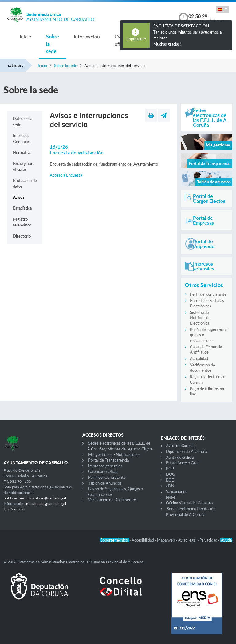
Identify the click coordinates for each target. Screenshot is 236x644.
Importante (136, 39)
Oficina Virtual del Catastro (189, 503)
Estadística (22, 208)
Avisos (19, 197)
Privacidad (209, 540)
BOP (170, 469)
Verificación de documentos (203, 368)
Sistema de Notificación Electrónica (200, 318)
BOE (170, 480)
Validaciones (177, 491)
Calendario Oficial (103, 471)
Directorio (22, 236)
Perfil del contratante (208, 294)
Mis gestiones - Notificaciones (114, 454)
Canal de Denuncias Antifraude (207, 350)
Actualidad (199, 358)
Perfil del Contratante (107, 477)
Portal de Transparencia (108, 460)
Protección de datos (25, 183)
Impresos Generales (22, 138)
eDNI (171, 486)
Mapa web (166, 540)
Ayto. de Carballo (181, 446)
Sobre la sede (53, 44)
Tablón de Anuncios (105, 483)
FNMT (172, 497)
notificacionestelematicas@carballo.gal (35, 498)
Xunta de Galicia (180, 457)
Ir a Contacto (14, 509)
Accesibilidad (143, 540)
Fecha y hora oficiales (24, 166)
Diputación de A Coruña (187, 451)
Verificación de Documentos (112, 500)
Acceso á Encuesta (66, 175)
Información (87, 36)
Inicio (26, 36)
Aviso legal (188, 540)
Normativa (22, 152)
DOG (171, 474)
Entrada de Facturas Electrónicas (207, 303)
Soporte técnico (115, 540)
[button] (222, 9)
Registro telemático (22, 222)
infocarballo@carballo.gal (46, 504)
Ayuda (226, 540)
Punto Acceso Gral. (183, 463)
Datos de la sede (23, 122)
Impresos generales (105, 466)
